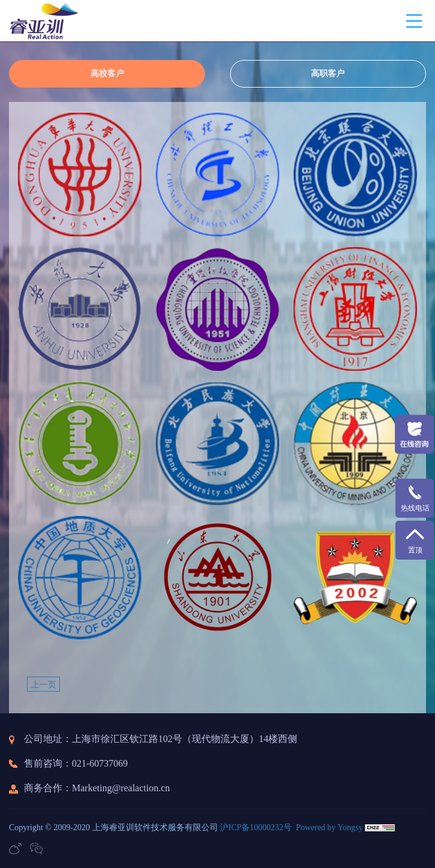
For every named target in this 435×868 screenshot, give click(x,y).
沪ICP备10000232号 (256, 828)
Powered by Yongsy (330, 828)
